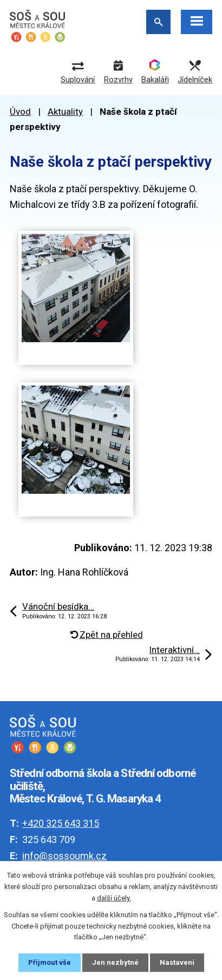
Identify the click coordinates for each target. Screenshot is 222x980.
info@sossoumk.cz (64, 856)
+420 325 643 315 (61, 823)
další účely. (114, 898)
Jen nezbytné (115, 962)
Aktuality (65, 112)
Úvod (20, 112)
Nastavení (177, 962)
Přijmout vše (50, 962)
